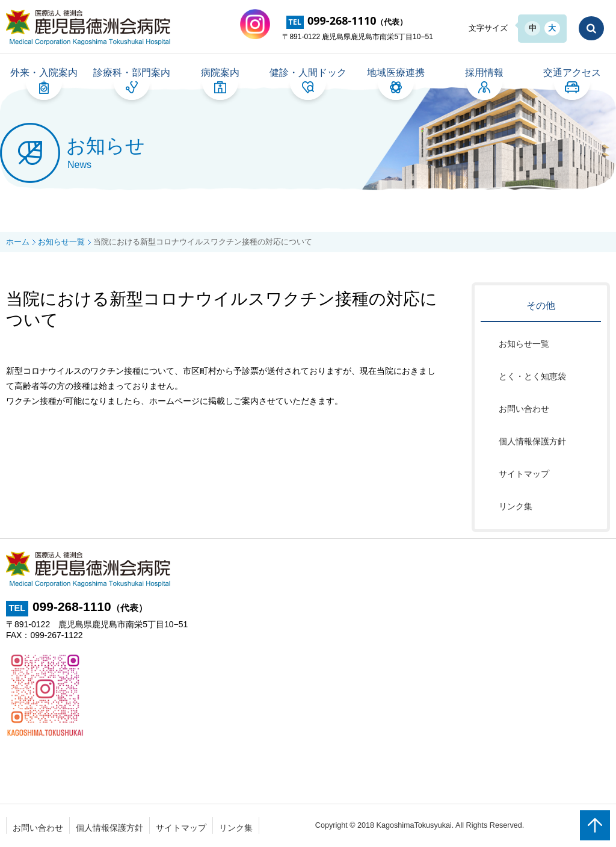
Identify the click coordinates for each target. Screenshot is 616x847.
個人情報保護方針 (532, 442)
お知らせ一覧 (524, 344)
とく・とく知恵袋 (532, 377)
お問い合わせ (524, 409)
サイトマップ (524, 474)
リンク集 (516, 507)
